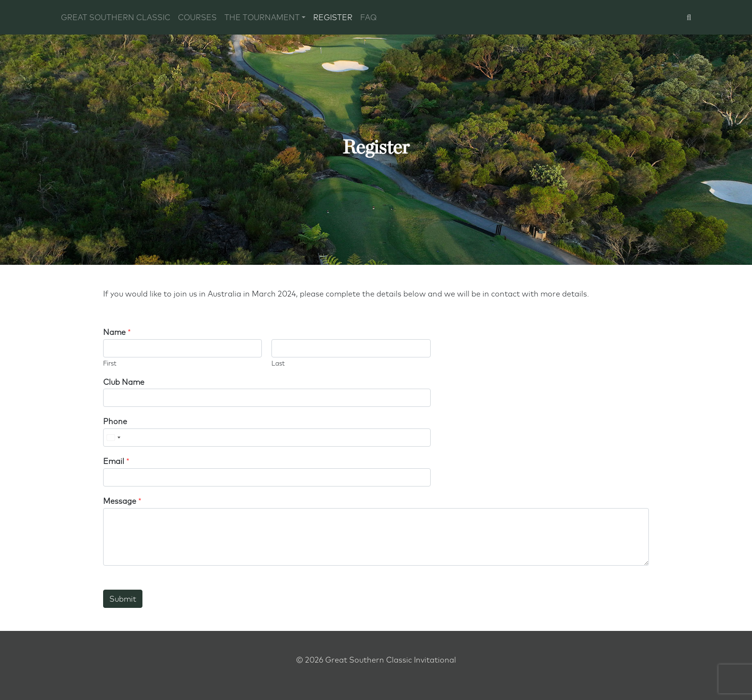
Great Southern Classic (116, 17)
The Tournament (262, 17)
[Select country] (113, 438)
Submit (123, 599)
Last (278, 363)
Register (333, 17)
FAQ (368, 17)
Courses (197, 17)
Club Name (124, 382)
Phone (115, 421)
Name (117, 332)
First (110, 363)
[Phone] (267, 438)
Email (116, 461)
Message (122, 501)
